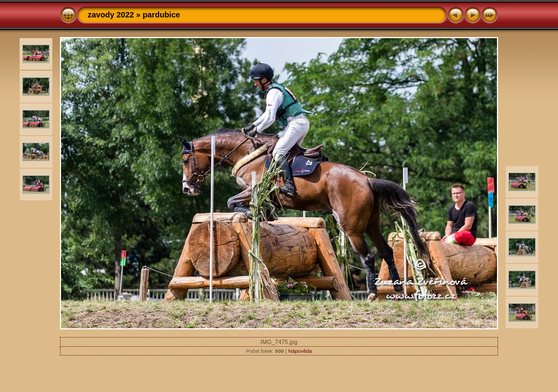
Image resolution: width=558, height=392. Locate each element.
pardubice (162, 15)
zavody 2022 (111, 15)
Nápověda (300, 351)
